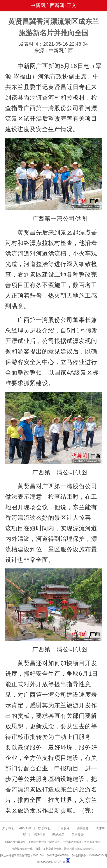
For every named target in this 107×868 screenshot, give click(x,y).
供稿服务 (83, 828)
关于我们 (8, 828)
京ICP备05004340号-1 (51, 862)
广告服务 (63, 828)
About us (25, 828)
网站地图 (58, 835)
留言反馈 (78, 835)
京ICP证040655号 (58, 855)
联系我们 (44, 828)
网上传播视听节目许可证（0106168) (22, 855)
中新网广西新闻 (47, 5)
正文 (72, 5)
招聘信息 (39, 835)
